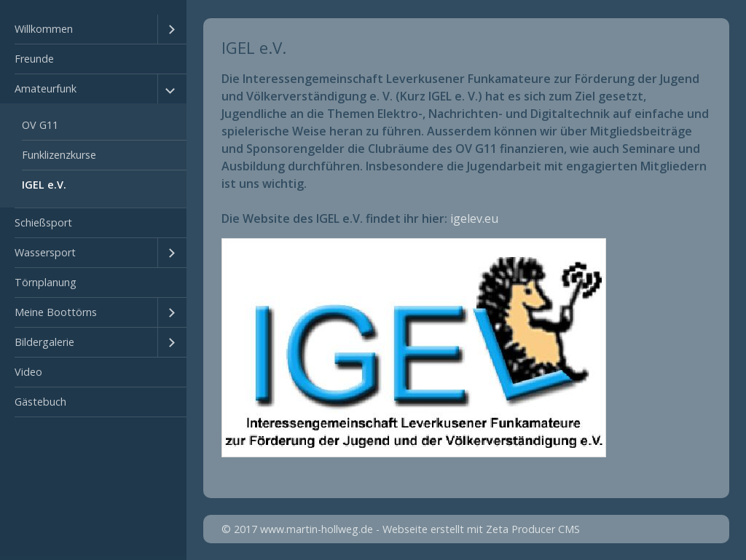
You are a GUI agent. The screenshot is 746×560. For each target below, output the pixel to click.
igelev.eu (474, 218)
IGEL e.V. (44, 185)
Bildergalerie (44, 342)
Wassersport (45, 252)
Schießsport (43, 222)
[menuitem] (93, 29)
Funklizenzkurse (59, 155)
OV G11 (40, 125)
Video (28, 372)
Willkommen (44, 29)
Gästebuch (40, 402)
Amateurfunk (46, 88)
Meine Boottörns (56, 312)
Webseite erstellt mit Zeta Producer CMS (481, 529)
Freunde (34, 59)
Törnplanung (46, 282)
